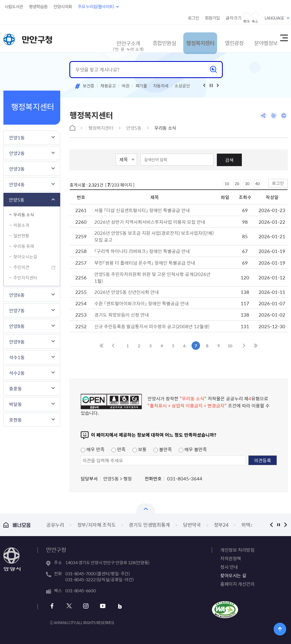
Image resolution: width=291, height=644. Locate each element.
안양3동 (17, 169)
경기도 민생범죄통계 (149, 525)
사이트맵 (284, 38)
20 (237, 184)
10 (227, 184)
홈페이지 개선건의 (237, 584)
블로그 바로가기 (115, 606)
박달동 (15, 404)
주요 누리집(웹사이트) (96, 7)
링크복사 (272, 116)
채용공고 (108, 86)
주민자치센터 (25, 278)
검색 (229, 160)
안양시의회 (63, 7)
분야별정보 (258, 38)
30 (247, 184)
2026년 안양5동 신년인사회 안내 (127, 292)
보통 (140, 449)
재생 (211, 85)
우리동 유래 (24, 246)
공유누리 (55, 525)
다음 (285, 525)
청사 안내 (229, 567)
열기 (146, 508)
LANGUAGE (274, 18)
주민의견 (21, 267)
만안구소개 (113, 41)
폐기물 (141, 86)
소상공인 (182, 86)
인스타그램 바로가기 (85, 606)
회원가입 (212, 18)
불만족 (163, 449)
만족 (119, 449)
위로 (283, 628)
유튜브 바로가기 (100, 606)
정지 (278, 525)
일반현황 (21, 236)
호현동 (15, 420)
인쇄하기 (283, 116)
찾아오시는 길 (233, 575)
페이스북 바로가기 (54, 606)
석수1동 (17, 357)
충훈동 (15, 388)
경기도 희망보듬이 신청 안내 (122, 315)
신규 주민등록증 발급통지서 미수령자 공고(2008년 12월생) (152, 326)
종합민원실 (149, 38)
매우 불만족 (193, 449)
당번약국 (192, 525)
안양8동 (17, 326)
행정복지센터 (188, 38)
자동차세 (161, 86)
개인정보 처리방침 (237, 550)
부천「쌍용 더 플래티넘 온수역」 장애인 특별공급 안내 (145, 263)
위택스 (248, 525)
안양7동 (17, 310)
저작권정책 (231, 558)
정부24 (221, 525)
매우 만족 (93, 449)
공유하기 (261, 116)
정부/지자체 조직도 (97, 525)
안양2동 (17, 153)
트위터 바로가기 (69, 606)
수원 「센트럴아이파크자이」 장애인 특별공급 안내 (142, 303)
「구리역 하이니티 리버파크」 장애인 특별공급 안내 (142, 251)
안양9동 (17, 342)
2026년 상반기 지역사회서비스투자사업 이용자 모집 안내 (150, 222)
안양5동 (17, 200)
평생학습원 (38, 7)
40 (257, 184)
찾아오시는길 (25, 257)
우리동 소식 (24, 215)
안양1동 (17, 137)
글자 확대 (247, 16)
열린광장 (225, 38)
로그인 (193, 18)
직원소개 (21, 225)
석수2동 (17, 373)
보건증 (89, 86)
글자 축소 (255, 16)
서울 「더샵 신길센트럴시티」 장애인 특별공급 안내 (142, 210)
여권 (125, 86)
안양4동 (17, 184)
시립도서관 (14, 7)
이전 (271, 525)
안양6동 (17, 295)
